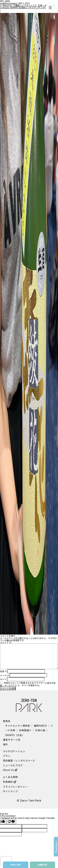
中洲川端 (40, 730)
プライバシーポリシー (15, 787)
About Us (8, 770)
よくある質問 (10, 777)
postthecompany (9, 3)
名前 (3, 671)
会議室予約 (42, 865)
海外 (5, 744)
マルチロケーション (14, 751)
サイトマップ (10, 791)
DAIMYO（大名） (15, 735)
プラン (7, 756)
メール (5, 675)
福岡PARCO (40, 726)
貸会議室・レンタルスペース (19, 760)
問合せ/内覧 (16, 865)
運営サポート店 (12, 740)
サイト (3, 679)
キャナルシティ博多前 (18, 726)
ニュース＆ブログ (13, 765)
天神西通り (25, 730)
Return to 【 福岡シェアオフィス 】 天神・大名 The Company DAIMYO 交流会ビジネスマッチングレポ (27, 6)
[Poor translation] (11, 822)
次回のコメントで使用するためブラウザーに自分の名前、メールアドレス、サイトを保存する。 (28, 684)
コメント (6, 642)
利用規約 (8, 782)
